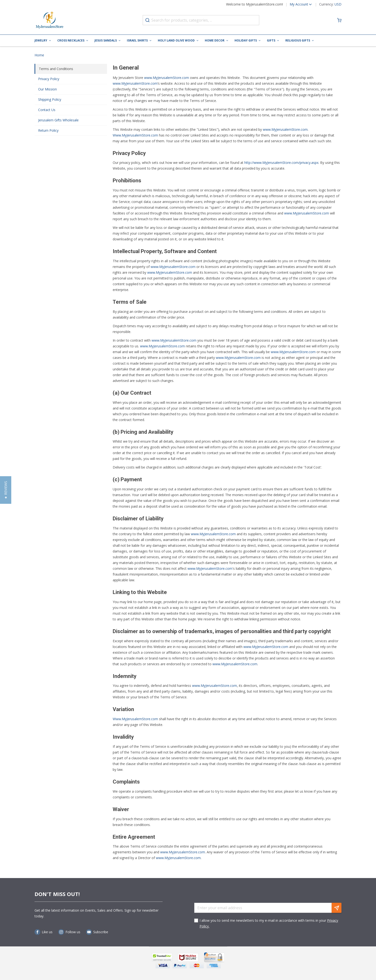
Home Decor (215, 40)
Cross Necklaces (71, 40)
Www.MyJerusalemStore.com (135, 719)
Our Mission (47, 89)
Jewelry (41, 40)
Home (39, 55)
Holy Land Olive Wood (176, 40)
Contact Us (47, 110)
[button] (298, 4)
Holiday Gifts (246, 40)
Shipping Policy (50, 99)
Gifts (271, 40)
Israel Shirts (137, 40)
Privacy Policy (49, 79)
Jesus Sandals (106, 40)
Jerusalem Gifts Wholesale (58, 120)
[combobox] (201, 20)
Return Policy (48, 130)
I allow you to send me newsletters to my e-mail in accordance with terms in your (269, 923)
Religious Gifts (298, 40)
